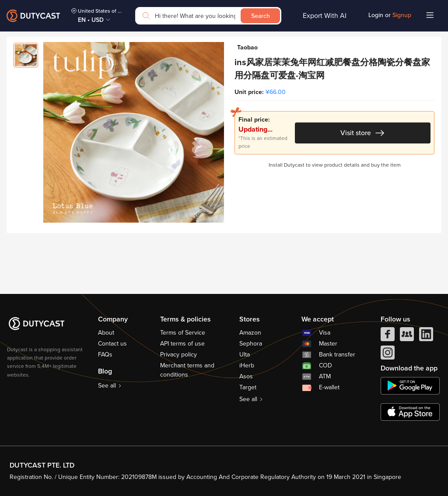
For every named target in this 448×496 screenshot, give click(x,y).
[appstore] (410, 412)
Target (248, 387)
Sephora (251, 344)
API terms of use (182, 344)
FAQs (105, 355)
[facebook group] (407, 336)
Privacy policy (178, 355)
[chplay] (410, 386)
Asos (246, 376)
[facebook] (388, 336)
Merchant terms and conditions (187, 370)
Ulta (245, 355)
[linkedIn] (426, 336)
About (106, 333)
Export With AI (325, 16)
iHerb (247, 365)
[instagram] (388, 355)
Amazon (250, 333)
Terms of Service (183, 333)
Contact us (112, 344)
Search (261, 16)
